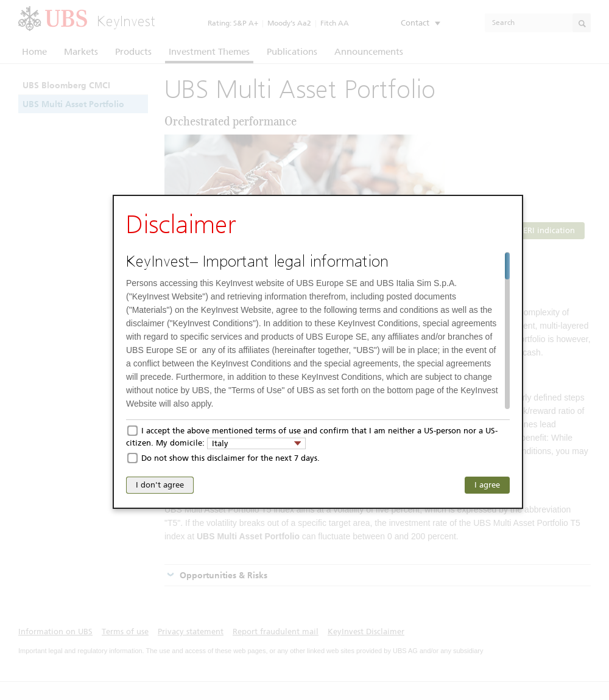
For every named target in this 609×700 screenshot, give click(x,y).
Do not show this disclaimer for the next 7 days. (231, 458)
